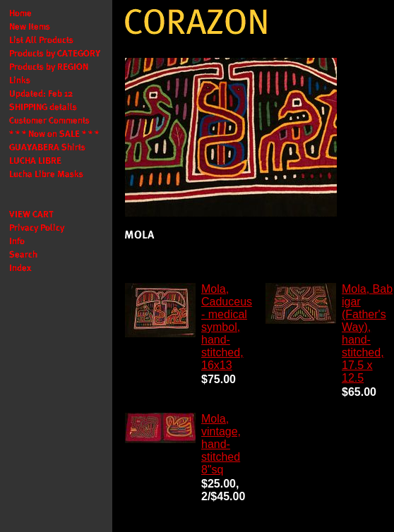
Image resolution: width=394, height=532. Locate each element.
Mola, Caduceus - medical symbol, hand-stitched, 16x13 (227, 327)
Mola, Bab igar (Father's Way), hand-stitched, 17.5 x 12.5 (367, 333)
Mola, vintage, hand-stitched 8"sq (221, 444)
